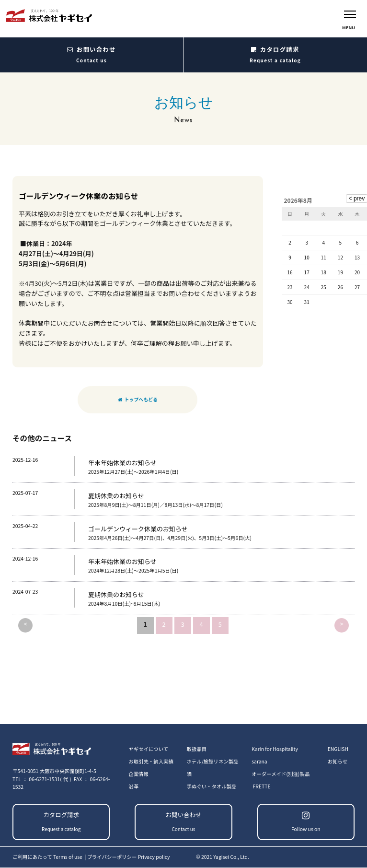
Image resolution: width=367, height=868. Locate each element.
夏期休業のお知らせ (116, 497)
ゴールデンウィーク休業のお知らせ (138, 530)
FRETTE (262, 786)
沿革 (133, 786)
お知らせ (338, 761)
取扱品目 (196, 749)
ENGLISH (338, 749)
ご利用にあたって (48, 857)
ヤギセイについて (148, 749)
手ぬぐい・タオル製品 (211, 786)
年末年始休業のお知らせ (122, 464)
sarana (259, 761)
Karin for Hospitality (275, 749)
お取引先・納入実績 (151, 761)
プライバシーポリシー (129, 857)
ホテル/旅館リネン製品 (212, 761)
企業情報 (138, 774)
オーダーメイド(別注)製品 (281, 774)
